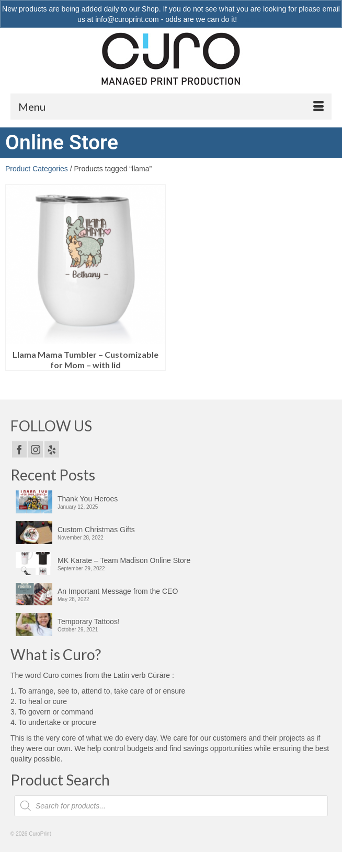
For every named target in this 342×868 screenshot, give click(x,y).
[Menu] (171, 107)
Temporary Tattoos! (89, 621)
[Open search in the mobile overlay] (171, 806)
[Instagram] (36, 449)
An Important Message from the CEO (118, 591)
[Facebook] (19, 449)
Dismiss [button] (252, 19)
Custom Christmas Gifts (96, 530)
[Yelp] (52, 449)
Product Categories (37, 169)
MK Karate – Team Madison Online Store (124, 560)
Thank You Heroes (88, 499)
